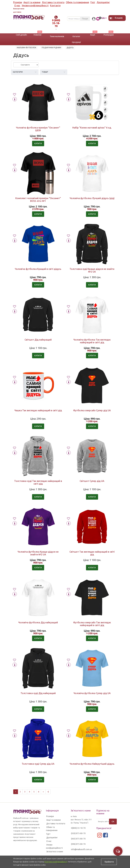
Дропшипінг (103, 2)
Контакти (55, 5)
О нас (17, 5)
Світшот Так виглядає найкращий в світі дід (92, 553)
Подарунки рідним (51, 47)
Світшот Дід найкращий (38, 340)
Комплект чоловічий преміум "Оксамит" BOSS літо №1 (38, 200)
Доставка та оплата (53, 2)
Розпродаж (109, 35)
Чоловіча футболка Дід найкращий (38, 622)
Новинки (37, 35)
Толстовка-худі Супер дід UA (38, 764)
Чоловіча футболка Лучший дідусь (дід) (92, 198)
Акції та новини (32, 2)
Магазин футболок (27, 47)
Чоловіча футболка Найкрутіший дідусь (92, 764)
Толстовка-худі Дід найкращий (38, 693)
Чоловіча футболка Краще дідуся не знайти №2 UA (38, 553)
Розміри (18, 2)
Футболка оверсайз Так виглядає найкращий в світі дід (92, 624)
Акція (92, 35)
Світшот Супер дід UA (92, 481)
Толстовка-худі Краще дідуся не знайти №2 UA (92, 270)
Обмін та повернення (77, 2)
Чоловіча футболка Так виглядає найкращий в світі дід (92, 341)
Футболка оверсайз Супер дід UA (92, 410)
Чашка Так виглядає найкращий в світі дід (38, 410)
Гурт (93, 2)
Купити (38, 143)
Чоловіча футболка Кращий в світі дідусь (38, 269)
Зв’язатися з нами (55, 852)
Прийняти (109, 862)
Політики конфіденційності (56, 862)
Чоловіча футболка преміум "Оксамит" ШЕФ (38, 129)
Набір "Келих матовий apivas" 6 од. (92, 128)
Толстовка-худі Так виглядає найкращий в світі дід (38, 482)
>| (48, 792)
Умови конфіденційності (35, 5)
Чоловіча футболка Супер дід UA (92, 693)
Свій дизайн (21, 35)
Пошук (85, 19)
